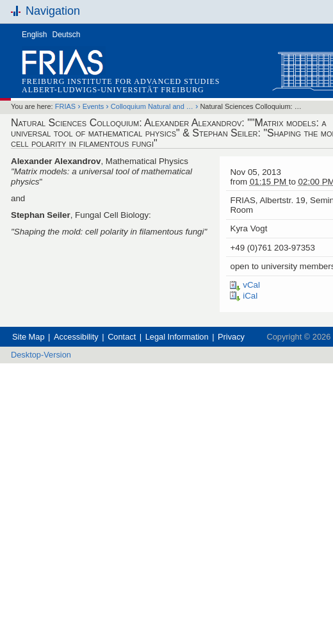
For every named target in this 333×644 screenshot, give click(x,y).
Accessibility (76, 337)
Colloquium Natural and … (152, 106)
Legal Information (177, 337)
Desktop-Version (41, 355)
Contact (122, 337)
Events (93, 106)
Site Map (28, 337)
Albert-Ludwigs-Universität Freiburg (113, 90)
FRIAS (65, 106)
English (34, 35)
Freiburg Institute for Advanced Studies (121, 81)
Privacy (231, 337)
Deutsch (67, 35)
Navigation (53, 11)
